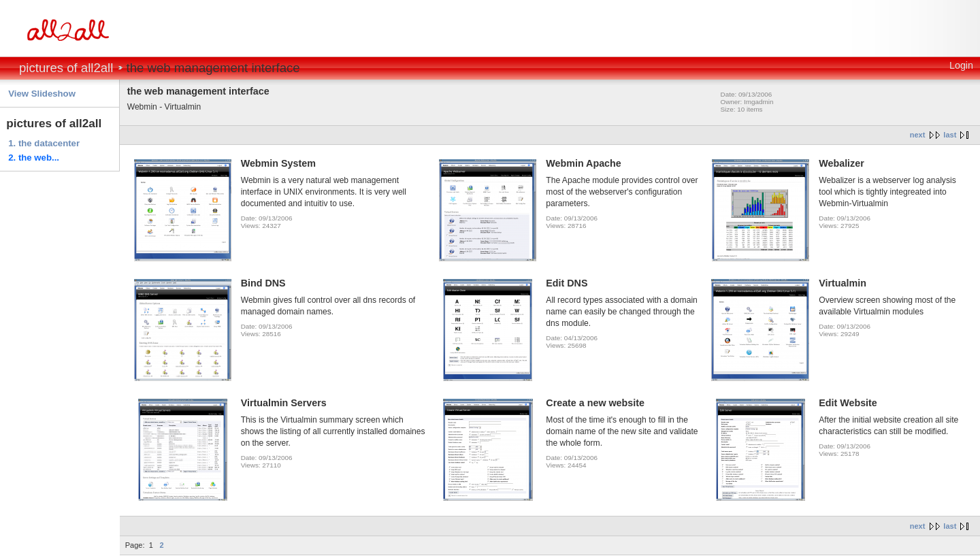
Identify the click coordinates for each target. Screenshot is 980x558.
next (918, 135)
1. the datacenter (44, 143)
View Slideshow (42, 94)
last (950, 135)
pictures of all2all (66, 68)
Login (961, 65)
